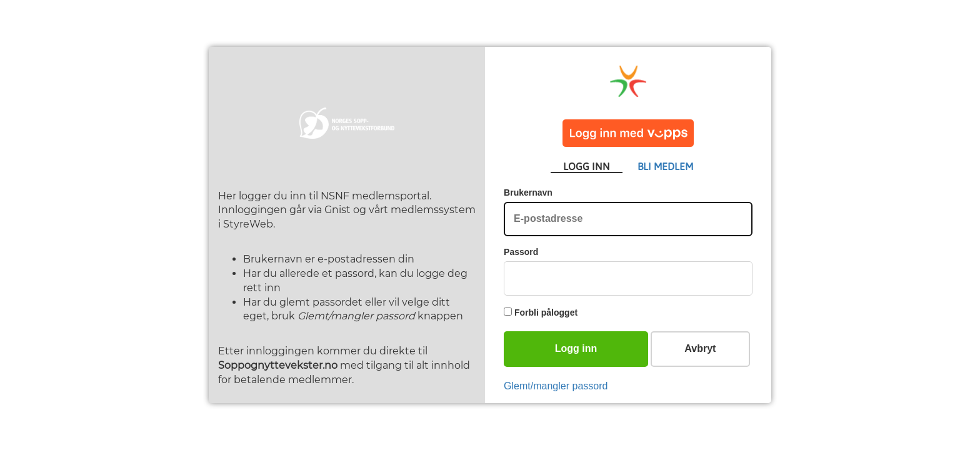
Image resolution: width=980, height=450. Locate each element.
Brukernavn (528, 192)
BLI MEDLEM (665, 166)
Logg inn (576, 348)
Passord (521, 252)
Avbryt (700, 348)
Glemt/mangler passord (556, 386)
